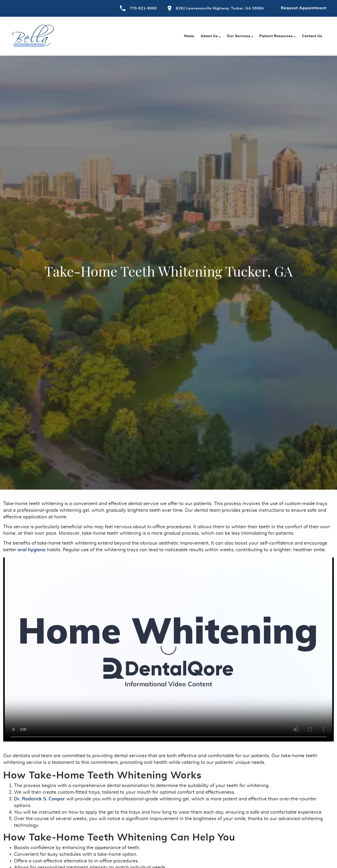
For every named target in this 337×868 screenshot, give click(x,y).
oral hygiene (32, 550)
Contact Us (312, 36)
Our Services (239, 36)
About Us (209, 36)
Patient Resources (276, 36)
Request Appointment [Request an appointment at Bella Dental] (304, 8)
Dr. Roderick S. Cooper (39, 799)
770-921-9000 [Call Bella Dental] (138, 8)
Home (189, 36)
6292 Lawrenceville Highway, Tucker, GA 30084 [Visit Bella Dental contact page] (216, 8)
